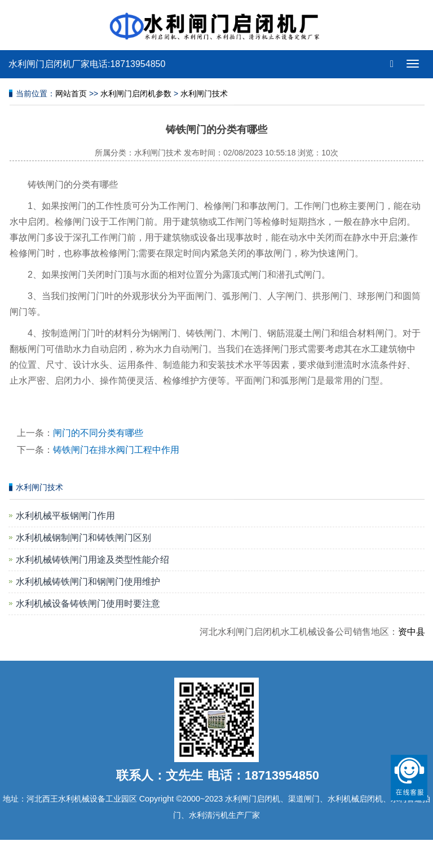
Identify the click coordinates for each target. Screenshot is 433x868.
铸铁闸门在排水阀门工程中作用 (116, 450)
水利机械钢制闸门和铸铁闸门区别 (83, 538)
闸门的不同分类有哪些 (98, 433)
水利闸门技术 (204, 94)
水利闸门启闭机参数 (136, 94)
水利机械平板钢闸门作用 (65, 516)
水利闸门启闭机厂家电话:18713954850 (87, 64)
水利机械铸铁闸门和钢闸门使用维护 (88, 582)
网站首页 (71, 94)
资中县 (416, 632)
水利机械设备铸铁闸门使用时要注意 (88, 604)
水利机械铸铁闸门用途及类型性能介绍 (92, 560)
